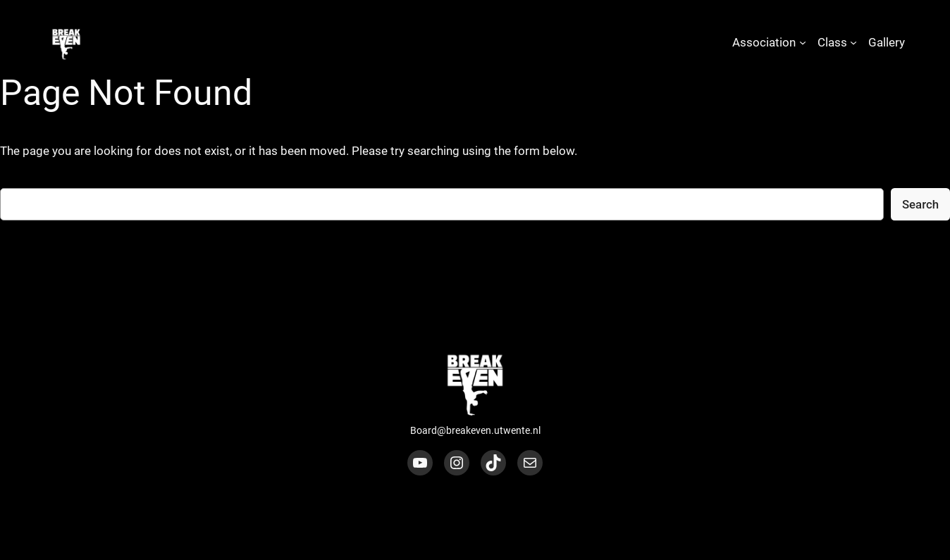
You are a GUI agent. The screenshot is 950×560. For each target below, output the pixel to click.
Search (920, 204)
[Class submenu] (853, 42)
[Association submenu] (803, 42)
